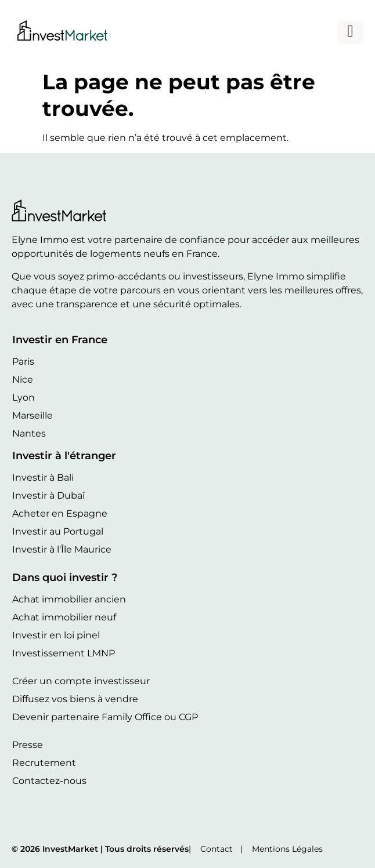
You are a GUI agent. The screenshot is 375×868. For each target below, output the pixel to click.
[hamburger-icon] (350, 32)
